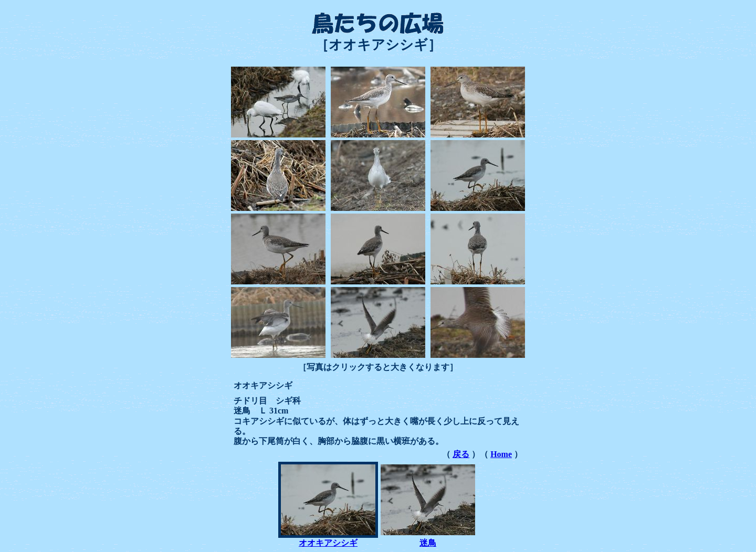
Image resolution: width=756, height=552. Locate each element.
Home (501, 454)
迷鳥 (428, 543)
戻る (461, 454)
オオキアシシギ (328, 543)
